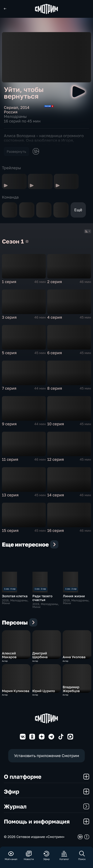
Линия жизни (74, 597)
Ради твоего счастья (42, 599)
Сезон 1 (27, 242)
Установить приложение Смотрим (47, 757)
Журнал (47, 807)
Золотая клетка (15, 597)
